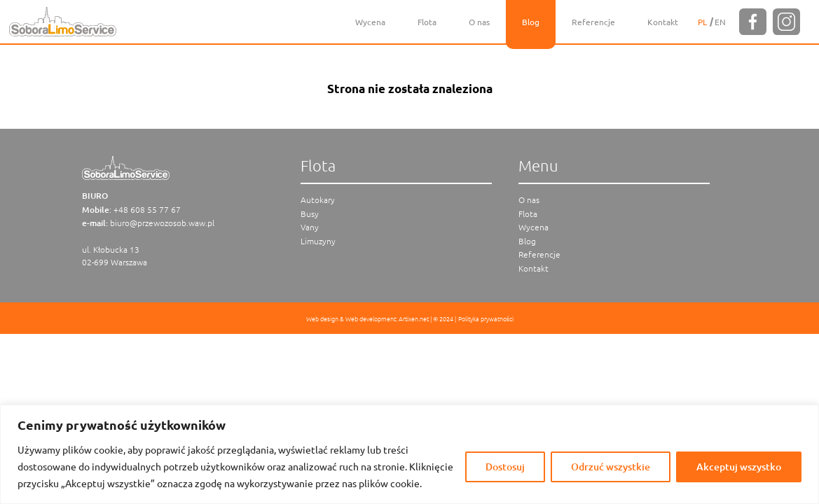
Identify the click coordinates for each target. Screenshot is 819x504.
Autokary (318, 199)
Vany (310, 227)
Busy (310, 213)
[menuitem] (702, 22)
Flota (427, 22)
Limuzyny (318, 241)
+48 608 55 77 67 (147, 209)
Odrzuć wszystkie (611, 467)
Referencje (593, 22)
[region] (409, 454)
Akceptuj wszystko (739, 467)
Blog (531, 22)
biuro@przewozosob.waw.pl (162, 223)
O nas (479, 22)
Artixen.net (414, 318)
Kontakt (663, 22)
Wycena (370, 22)
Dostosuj (505, 467)
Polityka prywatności (486, 318)
